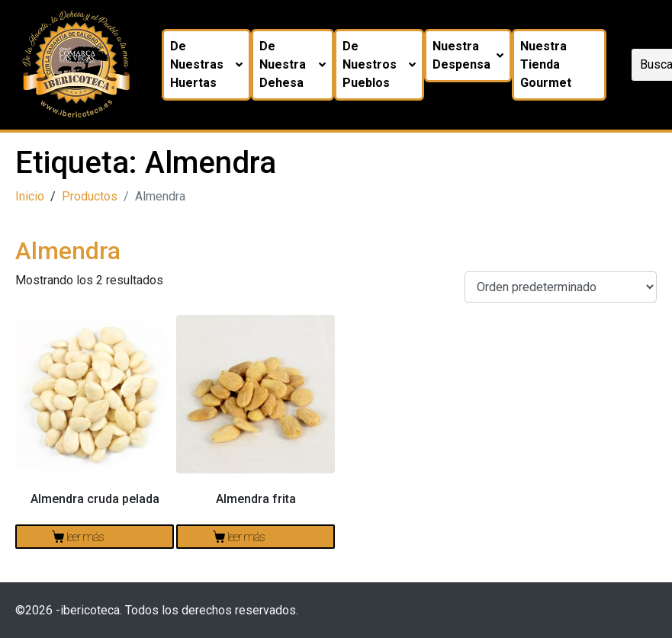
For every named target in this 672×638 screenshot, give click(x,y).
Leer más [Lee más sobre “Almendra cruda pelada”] (85, 537)
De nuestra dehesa (293, 64)
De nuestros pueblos (379, 64)
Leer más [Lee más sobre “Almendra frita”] (246, 537)
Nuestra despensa (468, 55)
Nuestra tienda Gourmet (546, 64)
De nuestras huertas (206, 64)
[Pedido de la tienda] (561, 287)
